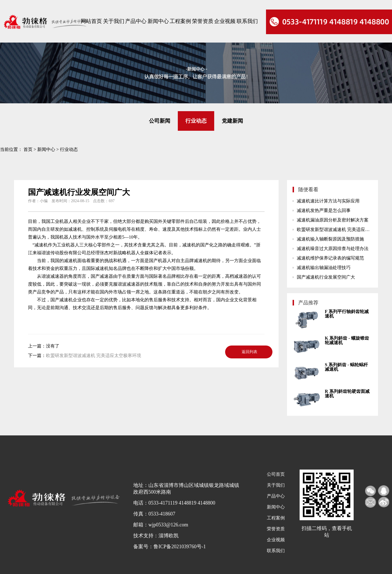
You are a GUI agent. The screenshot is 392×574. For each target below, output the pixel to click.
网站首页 (91, 21)
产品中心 (136, 21)
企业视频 (225, 21)
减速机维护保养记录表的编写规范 (330, 258)
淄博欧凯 (169, 536)
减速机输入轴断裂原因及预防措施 (330, 239)
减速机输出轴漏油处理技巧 (324, 268)
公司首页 (276, 474)
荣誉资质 (203, 21)
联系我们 (247, 21)
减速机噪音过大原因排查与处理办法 (333, 249)
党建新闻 (232, 121)
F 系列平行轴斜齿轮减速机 (347, 314)
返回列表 (249, 352)
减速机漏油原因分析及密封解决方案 (333, 220)
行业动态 (196, 121)
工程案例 (180, 21)
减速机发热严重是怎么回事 (324, 210)
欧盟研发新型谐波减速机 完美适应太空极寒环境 (94, 355)
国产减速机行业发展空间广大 (326, 277)
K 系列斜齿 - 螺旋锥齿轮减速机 (347, 340)
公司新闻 (160, 121)
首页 (28, 149)
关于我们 (114, 21)
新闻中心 (158, 21)
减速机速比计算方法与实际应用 (328, 201)
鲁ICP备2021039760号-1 (180, 547)
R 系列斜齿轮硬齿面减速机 (347, 394)
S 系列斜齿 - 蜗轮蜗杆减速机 (346, 367)
